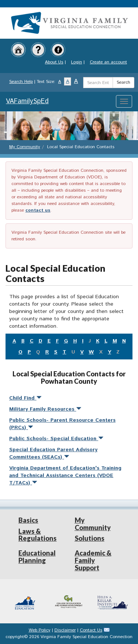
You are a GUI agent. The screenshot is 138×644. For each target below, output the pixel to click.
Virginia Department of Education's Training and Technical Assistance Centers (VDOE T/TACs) (65, 476)
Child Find (25, 398)
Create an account (108, 62)
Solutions (90, 538)
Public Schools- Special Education (56, 439)
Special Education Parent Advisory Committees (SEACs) (53, 453)
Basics (28, 520)
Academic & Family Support (93, 560)
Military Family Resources (45, 409)
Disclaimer (65, 630)
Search (123, 82)
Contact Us (91, 630)
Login (77, 62)
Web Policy (40, 630)
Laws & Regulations (38, 535)
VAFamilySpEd (27, 101)
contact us (38, 210)
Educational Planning (37, 557)
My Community (25, 147)
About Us (54, 62)
